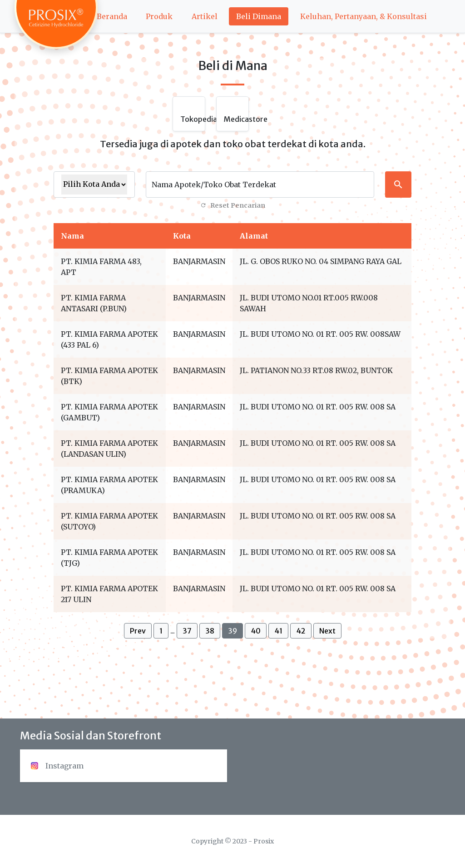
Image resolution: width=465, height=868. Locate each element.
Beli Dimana (259, 16)
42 (301, 631)
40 (256, 631)
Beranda (112, 16)
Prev (138, 631)
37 (187, 631)
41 (278, 631)
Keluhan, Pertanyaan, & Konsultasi (364, 16)
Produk (159, 16)
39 (232, 631)
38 (210, 631)
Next (327, 631)
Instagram (57, 766)
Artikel (205, 16)
